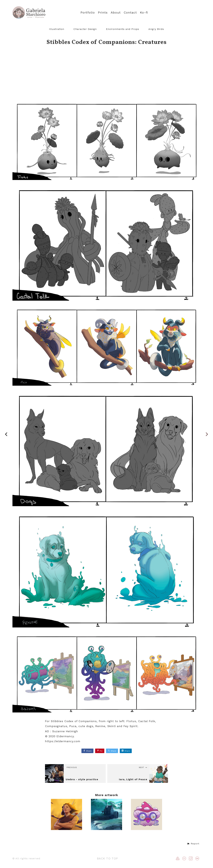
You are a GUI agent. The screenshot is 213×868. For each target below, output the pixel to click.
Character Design (85, 29)
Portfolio (88, 13)
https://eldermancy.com (63, 741)
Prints (103, 13)
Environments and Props (123, 29)
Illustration (57, 29)
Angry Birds (156, 29)
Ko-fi (144, 13)
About (116, 13)
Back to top (107, 858)
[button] (193, 844)
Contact (130, 13)
